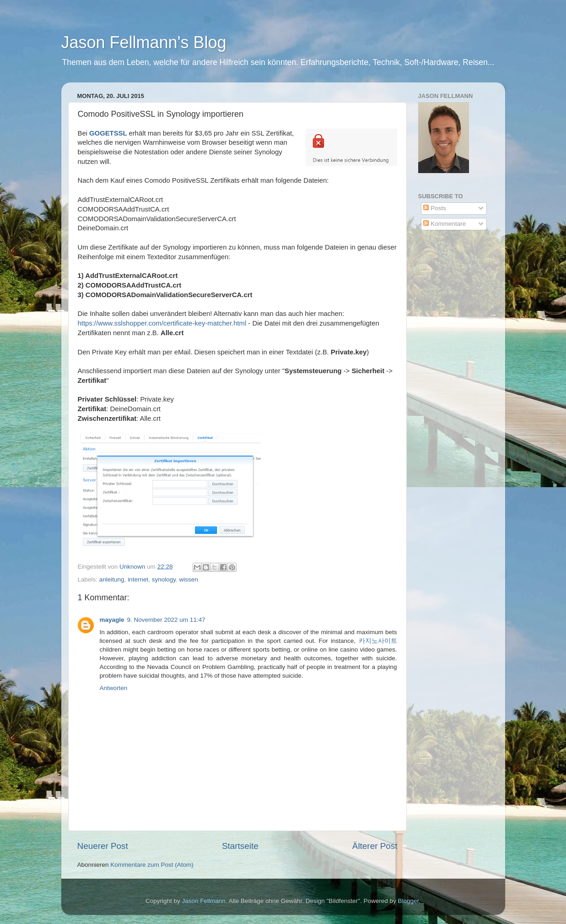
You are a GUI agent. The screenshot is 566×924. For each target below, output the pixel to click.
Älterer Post (375, 846)
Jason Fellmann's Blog (144, 42)
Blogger (408, 901)
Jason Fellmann (204, 901)
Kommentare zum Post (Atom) (152, 865)
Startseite (240, 846)
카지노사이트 (378, 641)
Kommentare (445, 224)
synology (164, 579)
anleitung (112, 579)
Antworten (114, 688)
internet (138, 579)
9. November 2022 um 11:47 (166, 620)
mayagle (112, 620)
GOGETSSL (109, 133)
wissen (188, 579)
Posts (435, 208)
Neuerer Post (103, 846)
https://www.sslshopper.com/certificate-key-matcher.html (162, 323)
